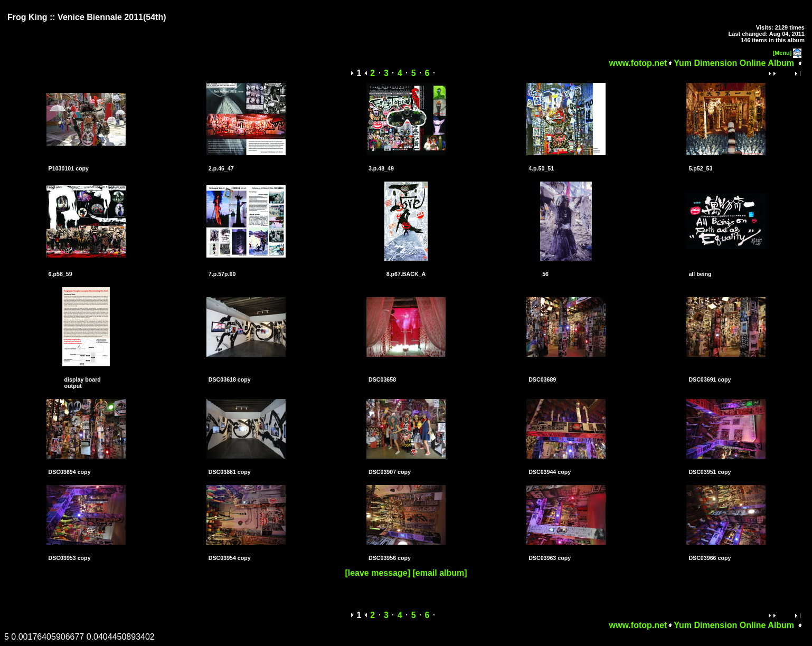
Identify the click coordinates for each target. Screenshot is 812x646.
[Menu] (782, 53)
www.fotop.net (638, 63)
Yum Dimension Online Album (734, 63)
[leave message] (377, 573)
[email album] (440, 573)
